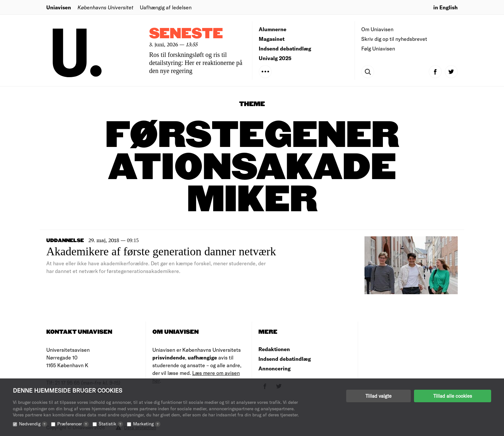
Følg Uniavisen (378, 48)
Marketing (147, 424)
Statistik (111, 424)
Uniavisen (59, 7)
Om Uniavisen (377, 29)
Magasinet (272, 39)
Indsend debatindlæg (285, 48)
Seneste (186, 34)
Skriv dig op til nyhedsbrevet (394, 39)
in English (446, 7)
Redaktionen (274, 349)
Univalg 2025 (275, 58)
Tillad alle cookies (453, 396)
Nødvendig (33, 424)
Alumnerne (273, 29)
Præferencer (73, 424)
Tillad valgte (378, 396)
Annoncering (274, 368)
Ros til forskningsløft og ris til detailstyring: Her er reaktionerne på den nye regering (196, 63)
